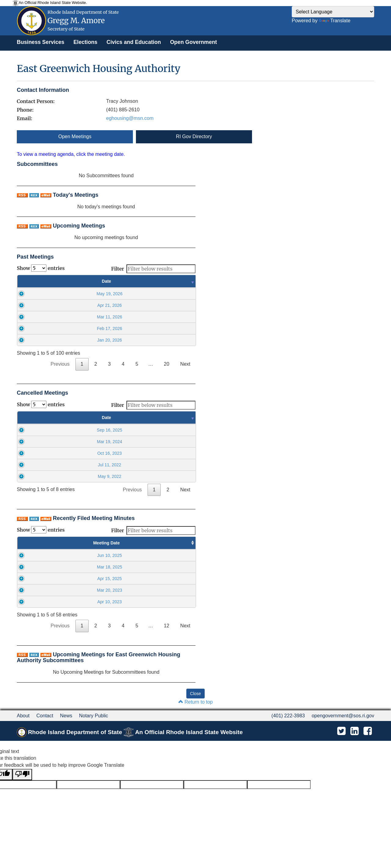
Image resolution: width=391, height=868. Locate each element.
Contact (45, 716)
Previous (60, 364)
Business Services (41, 42)
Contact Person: (36, 101)
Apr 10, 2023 (44, 602)
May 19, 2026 (69, 294)
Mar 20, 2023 (44, 590)
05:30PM (98, 555)
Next (185, 364)
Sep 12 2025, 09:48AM (161, 555)
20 (166, 364)
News (66, 716)
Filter (153, 269)
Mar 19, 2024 (68, 442)
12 (166, 626)
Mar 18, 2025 (44, 567)
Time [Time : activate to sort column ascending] (158, 281)
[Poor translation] (22, 775)
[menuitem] (41, 42)
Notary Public (94, 716)
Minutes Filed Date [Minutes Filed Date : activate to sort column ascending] (161, 543)
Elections (86, 42)
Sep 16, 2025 (68, 430)
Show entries (41, 268)
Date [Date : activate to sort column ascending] (69, 281)
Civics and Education (134, 42)
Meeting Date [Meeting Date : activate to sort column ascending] (44, 543)
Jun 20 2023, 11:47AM (161, 590)
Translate (335, 21)
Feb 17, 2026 (69, 328)
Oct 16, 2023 (68, 453)
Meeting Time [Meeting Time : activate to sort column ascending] (98, 543)
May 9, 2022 (68, 476)
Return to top (196, 702)
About (23, 716)
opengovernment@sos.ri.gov (343, 716)
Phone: (25, 110)
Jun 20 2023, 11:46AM (161, 602)
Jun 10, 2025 (44, 555)
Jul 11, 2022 (68, 465)
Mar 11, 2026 (69, 317)
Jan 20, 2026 (69, 340)
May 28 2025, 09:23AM (161, 567)
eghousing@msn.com (130, 118)
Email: (24, 118)
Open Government (194, 42)
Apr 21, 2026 (69, 305)
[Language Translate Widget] (333, 12)
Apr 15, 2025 (44, 579)
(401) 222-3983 (288, 716)
